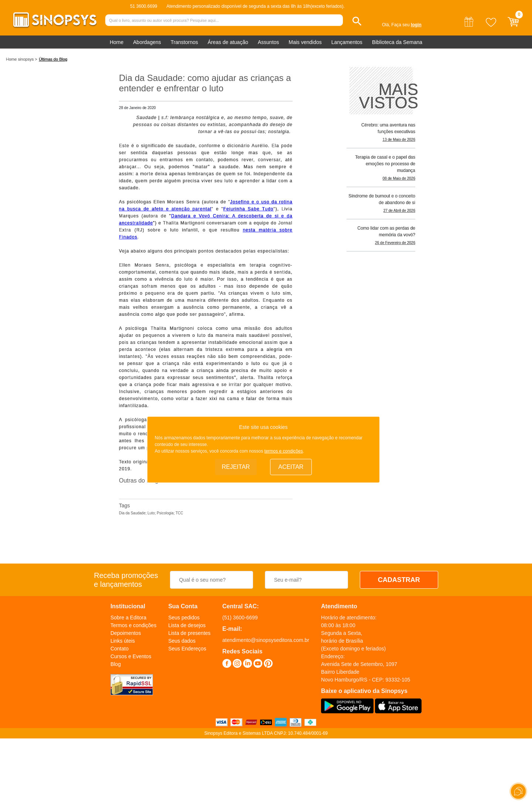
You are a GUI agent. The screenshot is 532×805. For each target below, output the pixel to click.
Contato (120, 649)
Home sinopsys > (22, 59)
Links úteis (123, 641)
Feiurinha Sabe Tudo (249, 209)
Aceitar (291, 467)
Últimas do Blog (53, 59)
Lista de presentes (189, 633)
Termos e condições (134, 625)
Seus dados (182, 641)
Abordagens (147, 42)
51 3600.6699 (144, 6)
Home (117, 42)
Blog (116, 664)
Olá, (386, 25)
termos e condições (284, 451)
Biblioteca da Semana (397, 42)
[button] (357, 21)
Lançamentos (347, 42)
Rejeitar (236, 467)
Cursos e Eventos (131, 656)
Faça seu (406, 25)
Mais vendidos (305, 42)
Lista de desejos (187, 625)
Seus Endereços (187, 649)
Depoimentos (126, 633)
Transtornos (184, 42)
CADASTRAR (399, 580)
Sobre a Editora (128, 618)
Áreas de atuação (228, 42)
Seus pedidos (184, 618)
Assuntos (269, 42)
